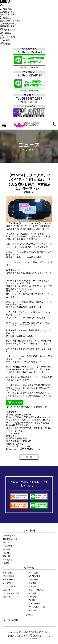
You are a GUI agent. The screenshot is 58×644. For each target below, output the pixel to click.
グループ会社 (29, 106)
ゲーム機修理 (34, 604)
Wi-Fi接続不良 (35, 576)
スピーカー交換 (9, 586)
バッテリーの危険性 (11, 620)
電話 (54, 125)
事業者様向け (8, 30)
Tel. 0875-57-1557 (29, 98)
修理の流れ (7, 9)
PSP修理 (33, 597)
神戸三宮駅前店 (29, 49)
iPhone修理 (34, 580)
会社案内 (6, 33)
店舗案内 (6, 44)
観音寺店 (29, 95)
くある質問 (7, 560)
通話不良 (7, 597)
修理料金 (6, 18)
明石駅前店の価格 (8, 24)
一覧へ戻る (29, 457)
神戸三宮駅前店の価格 (10, 21)
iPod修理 (33, 586)
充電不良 (7, 590)
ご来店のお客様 (7, 12)
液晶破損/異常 (9, 576)
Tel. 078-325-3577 (29, 52)
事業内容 (7, 556)
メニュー (4, 125)
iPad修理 (33, 583)
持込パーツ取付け (36, 590)
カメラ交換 (7, 583)
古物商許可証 (34, 636)
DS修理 (32, 600)
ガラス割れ (7, 573)
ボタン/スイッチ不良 (11, 593)
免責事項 (33, 638)
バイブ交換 (33, 573)
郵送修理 (33, 610)
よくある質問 (8, 37)
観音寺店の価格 (7, 26)
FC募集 (5, 40)
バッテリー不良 (9, 580)
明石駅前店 (29, 72)
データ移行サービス (37, 607)
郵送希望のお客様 (8, 14)
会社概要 (7, 549)
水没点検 (33, 593)
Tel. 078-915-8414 (29, 75)
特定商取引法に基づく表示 (17, 636)
